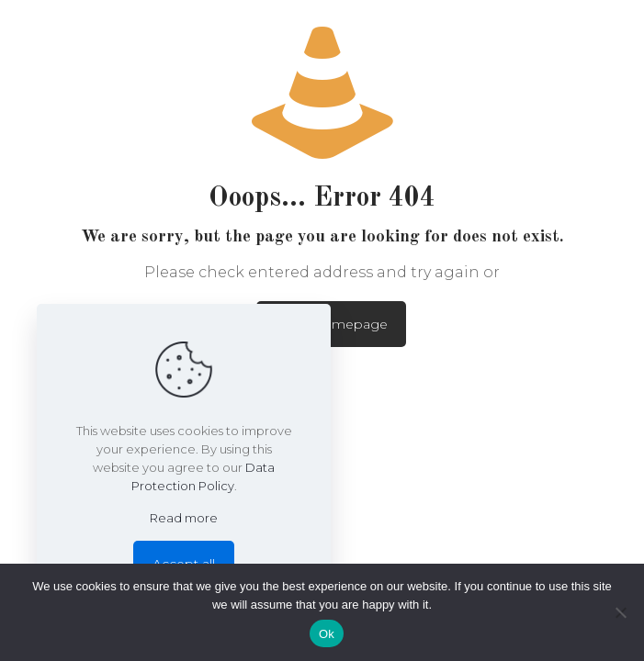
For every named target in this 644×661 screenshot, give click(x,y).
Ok (327, 634)
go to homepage (331, 324)
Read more (184, 518)
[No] (621, 612)
